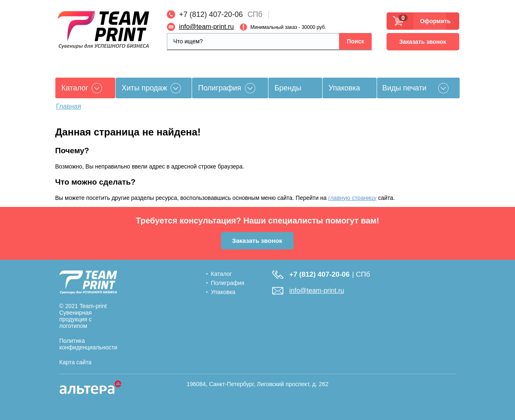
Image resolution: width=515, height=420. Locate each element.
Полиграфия (220, 88)
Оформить (433, 21)
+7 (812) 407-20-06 (211, 14)
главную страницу (352, 198)
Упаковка (344, 88)
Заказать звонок (423, 42)
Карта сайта (76, 362)
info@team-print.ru (207, 27)
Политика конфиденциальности (89, 344)
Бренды (288, 88)
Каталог (222, 274)
